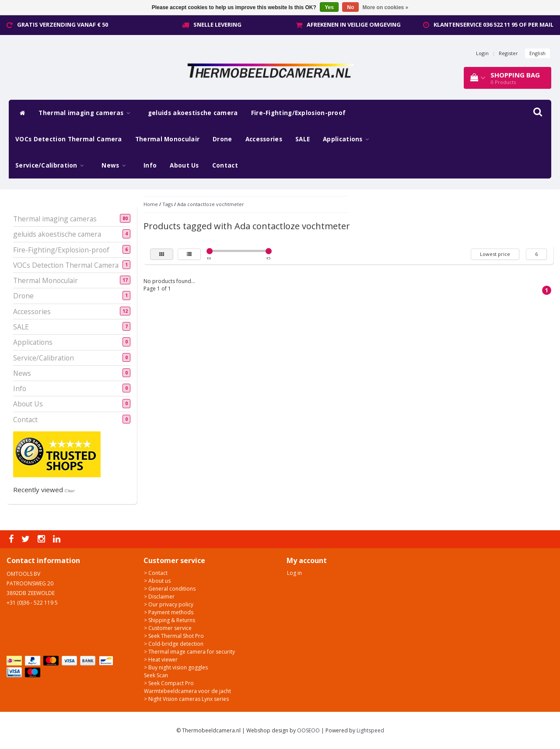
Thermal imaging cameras (87, 113)
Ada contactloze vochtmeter (211, 204)
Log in (294, 573)
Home (151, 204)
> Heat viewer (161, 660)
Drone (222, 139)
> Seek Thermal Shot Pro (174, 636)
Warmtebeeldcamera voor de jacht (187, 691)
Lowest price (495, 254)
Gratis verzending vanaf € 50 (63, 24)
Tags (168, 204)
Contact (225, 165)
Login (482, 53)
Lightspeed (370, 730)
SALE (303, 139)
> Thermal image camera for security (189, 652)
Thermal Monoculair (167, 139)
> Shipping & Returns (170, 620)
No (350, 7)
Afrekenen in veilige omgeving (354, 24)
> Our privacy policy (169, 604)
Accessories (264, 139)
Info (150, 165)
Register (508, 53)
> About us (157, 581)
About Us (184, 165)
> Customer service (168, 628)
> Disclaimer (159, 597)
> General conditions (170, 589)
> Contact (156, 573)
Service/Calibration (52, 165)
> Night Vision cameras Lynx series (186, 699)
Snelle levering (217, 24)
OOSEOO (308, 730)
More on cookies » (386, 7)
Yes (329, 7)
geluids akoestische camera (193, 113)
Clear (70, 491)
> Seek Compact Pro (169, 683)
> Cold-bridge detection (174, 644)
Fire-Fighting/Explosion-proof (299, 113)
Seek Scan (156, 675)
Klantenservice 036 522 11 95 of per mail (493, 24)
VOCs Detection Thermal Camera (69, 139)
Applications (348, 139)
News (116, 165)
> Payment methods (169, 612)
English (537, 53)
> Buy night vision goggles (176, 667)
